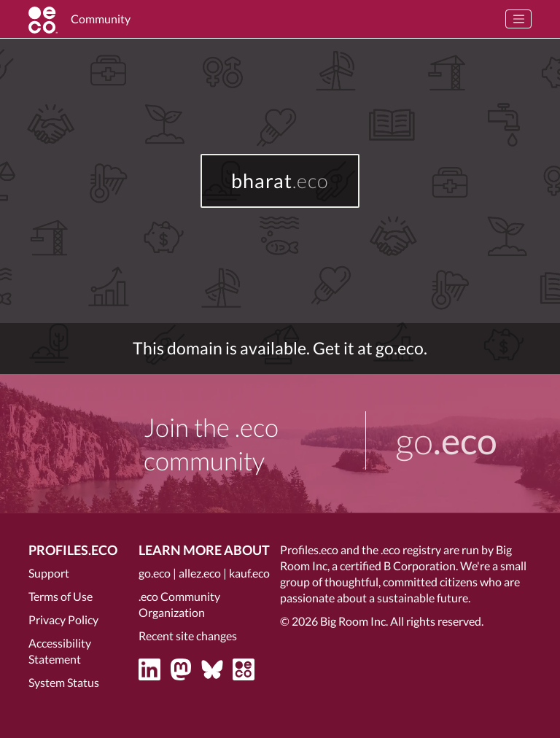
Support (49, 573)
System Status (64, 682)
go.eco (155, 573)
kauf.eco (249, 573)
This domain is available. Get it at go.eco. (280, 348)
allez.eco (200, 573)
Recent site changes (188, 636)
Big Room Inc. (354, 621)
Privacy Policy (63, 619)
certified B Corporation (398, 566)
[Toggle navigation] (518, 19)
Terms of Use (61, 596)
